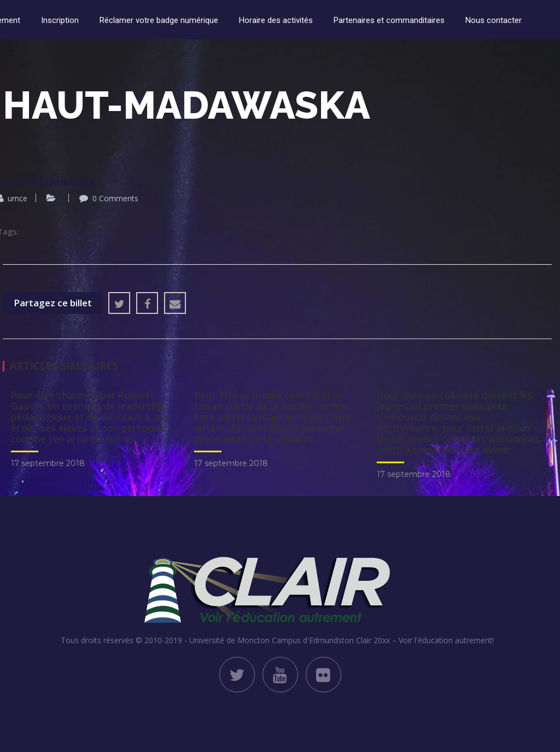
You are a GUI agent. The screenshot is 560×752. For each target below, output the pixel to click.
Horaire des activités (276, 20)
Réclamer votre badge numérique (159, 20)
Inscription (60, 20)
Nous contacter (494, 20)
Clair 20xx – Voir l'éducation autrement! (425, 640)
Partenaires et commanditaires (389, 20)
